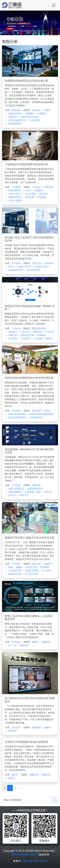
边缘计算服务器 (16, 488)
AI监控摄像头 (15, 190)
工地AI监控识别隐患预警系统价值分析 (26, 164)
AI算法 (47, 110)
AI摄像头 (39, 190)
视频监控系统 (39, 328)
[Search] (28, 800)
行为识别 (49, 332)
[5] (44, 31)
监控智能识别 (36, 417)
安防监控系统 (15, 113)
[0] (16, 31)
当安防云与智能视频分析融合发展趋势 (26, 742)
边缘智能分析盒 (35, 488)
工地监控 (36, 187)
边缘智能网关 (15, 492)
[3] (33, 31)
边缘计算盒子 (15, 194)
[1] (21, 31)
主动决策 (25, 338)
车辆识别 (12, 335)
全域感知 (42, 113)
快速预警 (42, 197)
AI (15, 645)
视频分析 (46, 642)
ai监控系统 (35, 120)
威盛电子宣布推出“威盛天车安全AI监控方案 (29, 538)
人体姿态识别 (15, 570)
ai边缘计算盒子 (42, 267)
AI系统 (47, 411)
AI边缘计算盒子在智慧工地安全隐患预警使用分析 (29, 239)
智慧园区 (29, 113)
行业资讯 (16, 328)
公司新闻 (16, 187)
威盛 (10, 567)
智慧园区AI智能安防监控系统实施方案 (26, 81)
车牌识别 (12, 117)
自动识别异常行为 (17, 120)
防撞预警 (44, 567)
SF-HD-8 (12, 495)
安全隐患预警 (33, 270)
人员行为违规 (15, 200)
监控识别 (44, 194)
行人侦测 (46, 570)
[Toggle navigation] (54, 5)
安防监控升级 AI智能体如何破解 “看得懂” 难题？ (30, 308)
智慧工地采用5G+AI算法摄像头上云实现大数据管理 (29, 617)
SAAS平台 (24, 495)
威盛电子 (49, 564)
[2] (27, 31)
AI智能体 (41, 335)
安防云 (11, 778)
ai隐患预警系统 (16, 270)
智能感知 (16, 110)
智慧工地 (36, 263)
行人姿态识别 (31, 574)
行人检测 (37, 338)
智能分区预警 (32, 570)
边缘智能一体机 (33, 492)
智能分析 (36, 110)
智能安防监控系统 (29, 117)
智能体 (48, 338)
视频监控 (36, 727)
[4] (39, 31)
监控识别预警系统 (17, 417)
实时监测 (29, 197)
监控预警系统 (15, 124)
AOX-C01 (48, 492)
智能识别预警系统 (17, 414)
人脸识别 (25, 332)
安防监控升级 (27, 335)
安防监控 (12, 332)
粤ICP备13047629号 (35, 861)
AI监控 (15, 775)
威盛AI (19, 567)
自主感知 (12, 338)
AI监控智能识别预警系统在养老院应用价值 (29, 378)
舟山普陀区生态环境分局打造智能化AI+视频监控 (30, 700)
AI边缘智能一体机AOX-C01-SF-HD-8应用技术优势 (29, 451)
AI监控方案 (31, 567)
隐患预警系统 (15, 197)
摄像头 (35, 642)
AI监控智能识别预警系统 (41, 414)
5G (9, 645)
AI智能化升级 (15, 574)
